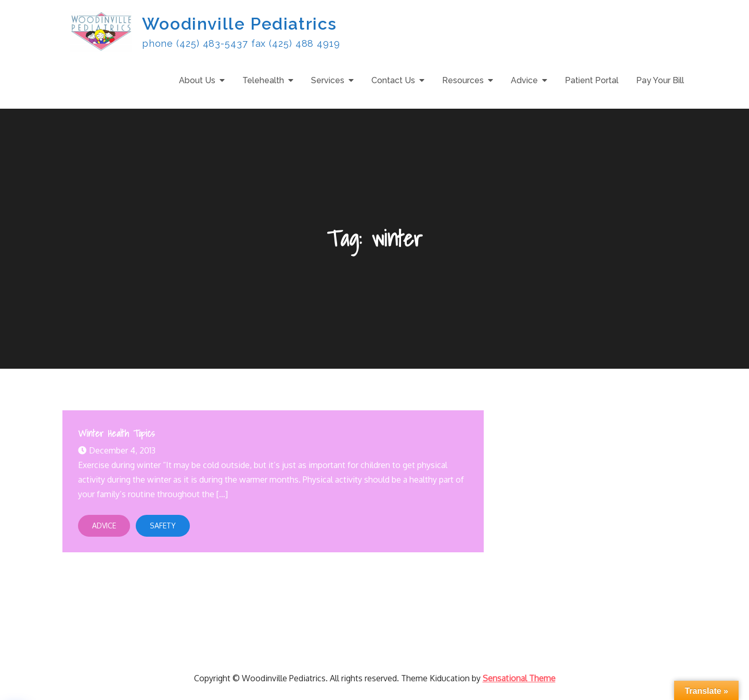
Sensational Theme (519, 678)
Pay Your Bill (660, 80)
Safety (163, 526)
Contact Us (393, 80)
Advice (524, 80)
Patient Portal (592, 80)
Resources (463, 80)
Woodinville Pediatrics (240, 24)
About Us (197, 80)
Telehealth (263, 80)
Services (328, 80)
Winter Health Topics (116, 433)
